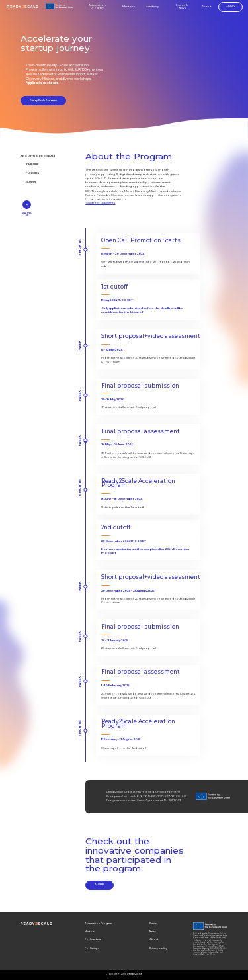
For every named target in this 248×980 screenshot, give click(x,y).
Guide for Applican (99, 203)
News (153, 931)
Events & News (182, 7)
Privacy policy (158, 948)
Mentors (129, 7)
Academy (152, 6)
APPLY (231, 6)
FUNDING (32, 173)
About (207, 7)
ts (114, 203)
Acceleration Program (97, 7)
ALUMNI (31, 182)
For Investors (93, 939)
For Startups (92, 948)
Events (153, 923)
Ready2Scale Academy (43, 100)
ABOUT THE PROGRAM (38, 156)
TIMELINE (32, 164)
